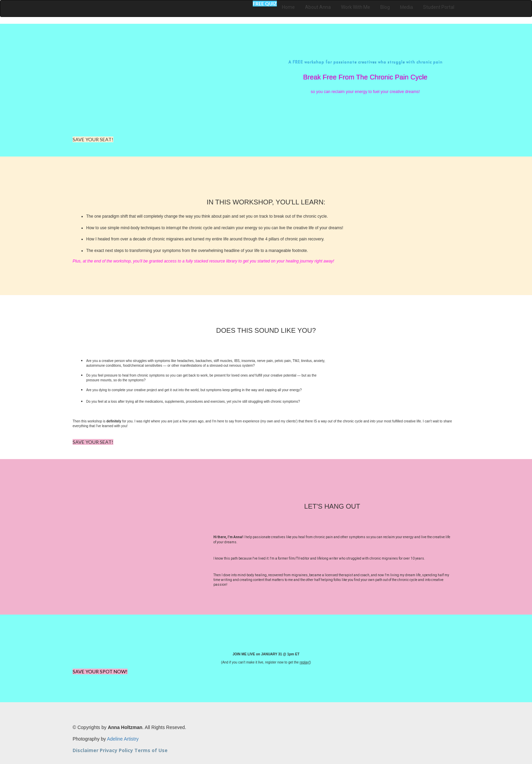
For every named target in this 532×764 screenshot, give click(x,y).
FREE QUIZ (265, 4)
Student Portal (439, 7)
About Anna (318, 7)
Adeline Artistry (123, 739)
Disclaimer (85, 750)
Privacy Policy (116, 750)
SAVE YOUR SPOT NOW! (100, 671)
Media (406, 7)
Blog (385, 7)
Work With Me (356, 7)
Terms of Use (151, 750)
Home (288, 7)
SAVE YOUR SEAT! (93, 139)
